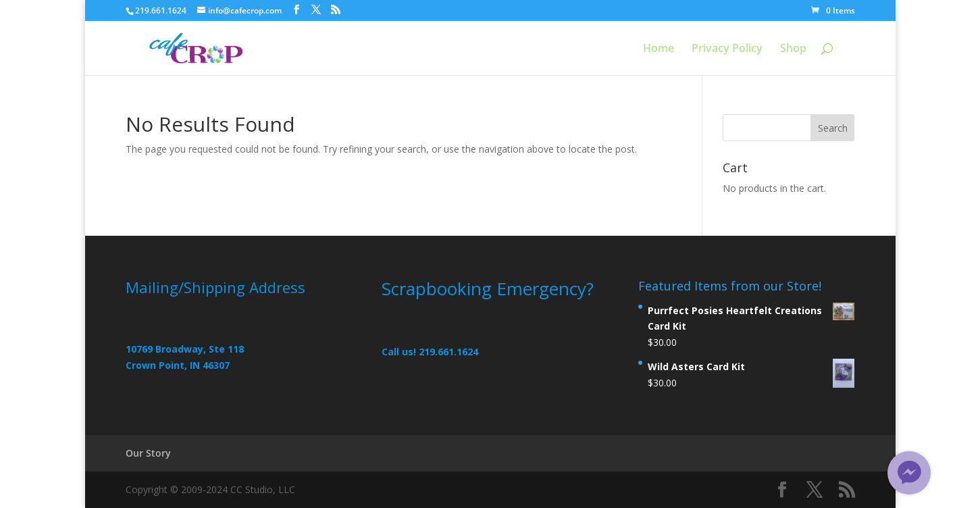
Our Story (148, 453)
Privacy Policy (727, 49)
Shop (793, 49)
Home (659, 49)
